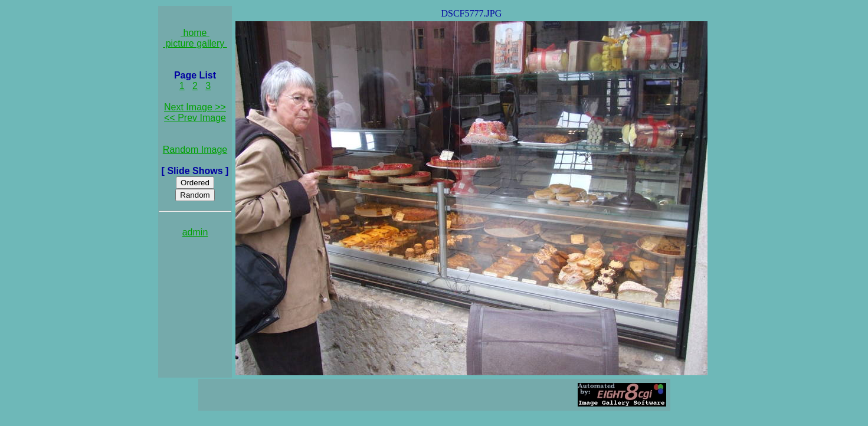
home (195, 33)
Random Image (195, 150)
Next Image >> (195, 107)
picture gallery (195, 43)
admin (195, 232)
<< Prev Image (195, 118)
